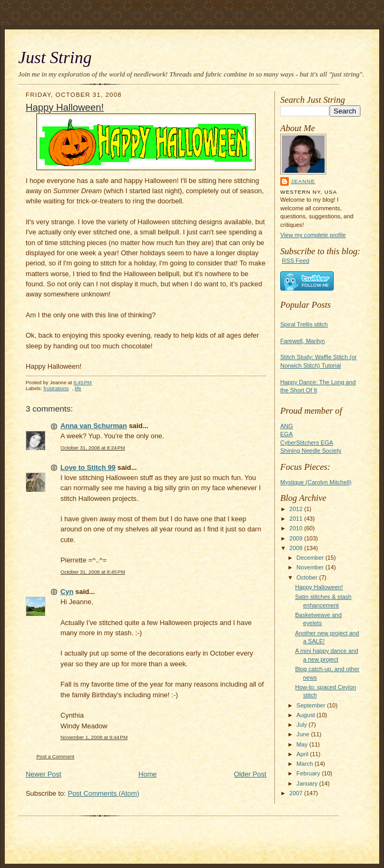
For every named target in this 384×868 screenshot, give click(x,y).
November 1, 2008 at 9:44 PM (94, 737)
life (78, 388)
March (305, 764)
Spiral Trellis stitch (304, 324)
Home (148, 774)
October (308, 577)
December (311, 558)
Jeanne (303, 181)
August (306, 715)
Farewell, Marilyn (302, 341)
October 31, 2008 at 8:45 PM (93, 572)
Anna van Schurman (94, 426)
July (302, 725)
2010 (297, 528)
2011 (297, 519)
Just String (55, 58)
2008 (297, 548)
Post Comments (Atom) (104, 793)
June (304, 734)
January (308, 783)
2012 (297, 509)
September (312, 705)
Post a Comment (55, 756)
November (311, 567)
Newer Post (43, 774)
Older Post (250, 774)
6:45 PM (82, 382)
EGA (286, 434)
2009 (297, 538)
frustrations (56, 388)
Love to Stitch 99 (88, 467)
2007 (297, 793)
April (303, 754)
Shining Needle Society (311, 451)
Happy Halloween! (319, 587)
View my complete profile (313, 235)
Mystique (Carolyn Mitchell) (316, 482)
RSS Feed (295, 261)
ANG (287, 426)
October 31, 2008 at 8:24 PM (93, 448)
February (309, 773)
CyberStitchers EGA (307, 443)
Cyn (67, 592)
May (303, 744)
